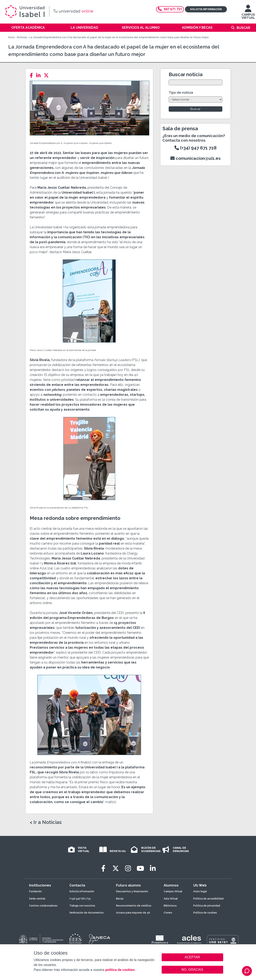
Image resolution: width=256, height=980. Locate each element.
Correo (168, 913)
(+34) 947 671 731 (80, 899)
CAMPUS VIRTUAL (248, 14)
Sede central (37, 899)
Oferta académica (28, 28)
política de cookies (120, 970)
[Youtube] (140, 868)
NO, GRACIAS (192, 970)
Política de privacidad (207, 906)
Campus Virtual (173, 891)
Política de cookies (205, 913)
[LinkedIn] (40, 75)
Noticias (22, 37)
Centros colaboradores (43, 906)
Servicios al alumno (141, 28)
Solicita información (206, 9)
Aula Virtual (171, 899)
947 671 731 (170, 9)
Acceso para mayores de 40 (133, 913)
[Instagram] (128, 868)
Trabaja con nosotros (82, 906)
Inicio (11, 37)
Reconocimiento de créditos (134, 906)
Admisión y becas (197, 28)
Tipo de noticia (181, 93)
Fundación (35, 891)
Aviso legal (200, 891)
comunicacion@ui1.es (196, 158)
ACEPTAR (192, 957)
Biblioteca (170, 906)
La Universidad (84, 28)
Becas (120, 899)
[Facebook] (33, 75)
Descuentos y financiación (132, 891)
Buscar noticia (186, 74)
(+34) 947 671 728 (196, 148)
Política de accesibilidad (208, 899)
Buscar (243, 28)
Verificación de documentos (87, 913)
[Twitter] (47, 75)
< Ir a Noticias (46, 822)
